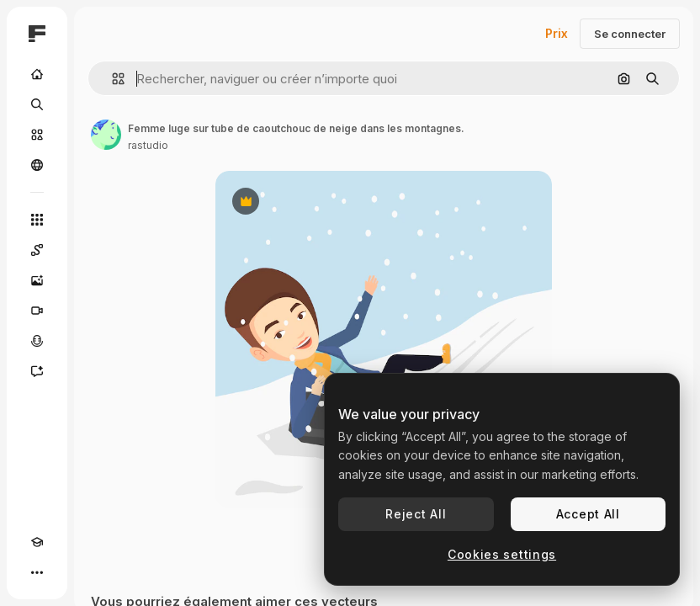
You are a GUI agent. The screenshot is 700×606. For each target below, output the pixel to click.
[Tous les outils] (37, 220)
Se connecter (630, 34)
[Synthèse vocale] (37, 341)
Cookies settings (502, 554)
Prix (557, 33)
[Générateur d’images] (37, 280)
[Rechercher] (37, 104)
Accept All (588, 514)
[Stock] (37, 135)
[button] (111, 79)
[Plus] (37, 572)
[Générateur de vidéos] (37, 311)
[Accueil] (37, 74)
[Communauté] (37, 165)
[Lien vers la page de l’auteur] (106, 135)
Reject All (416, 514)
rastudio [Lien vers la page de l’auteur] (148, 145)
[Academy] (37, 542)
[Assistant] (37, 371)
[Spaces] (37, 250)
